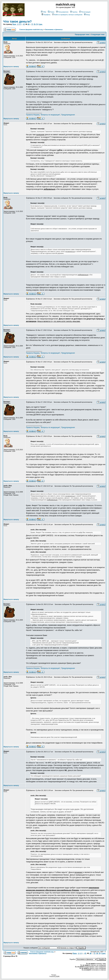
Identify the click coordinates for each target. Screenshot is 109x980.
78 (35, 24)
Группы (74, 12)
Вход (87, 15)
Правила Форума (33, 115)
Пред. (14, 24)
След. (40, 24)
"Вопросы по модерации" (50, 115)
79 (37, 24)
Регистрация (85, 12)
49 (29, 24)
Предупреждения (68, 115)
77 (32, 24)
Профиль (46, 15)
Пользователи (62, 12)
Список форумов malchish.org (31, 29)
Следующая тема (98, 34)
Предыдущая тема (82, 34)
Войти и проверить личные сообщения (67, 15)
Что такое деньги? (17, 21)
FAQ (44, 12)
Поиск (51, 12)
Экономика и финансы (54, 29)
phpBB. (58, 977)
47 (24, 24)
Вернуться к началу (11, 67)
